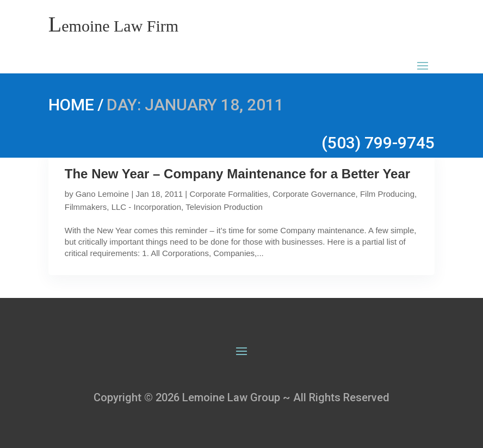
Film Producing (387, 194)
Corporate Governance (314, 194)
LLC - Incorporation (146, 207)
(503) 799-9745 (378, 143)
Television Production (224, 207)
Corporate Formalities (228, 194)
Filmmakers (86, 207)
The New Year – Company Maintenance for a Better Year (237, 174)
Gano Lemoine (102, 194)
